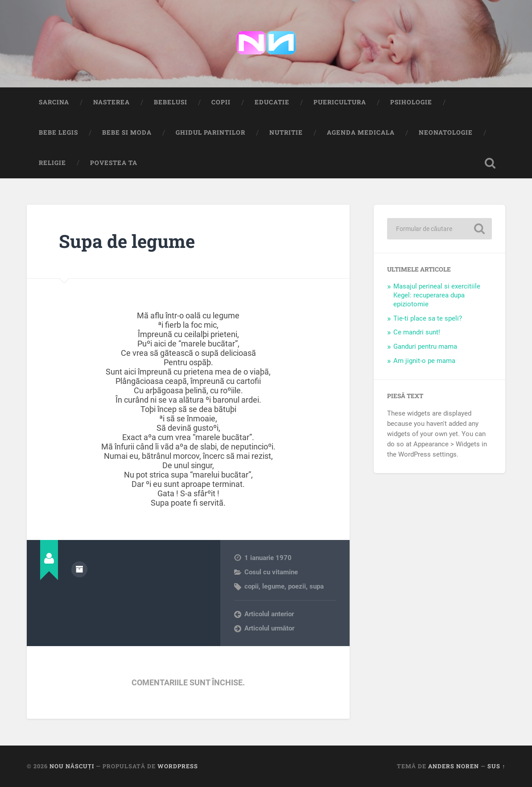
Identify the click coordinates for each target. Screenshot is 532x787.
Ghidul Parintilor (210, 132)
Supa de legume (127, 241)
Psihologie (411, 102)
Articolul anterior (269, 614)
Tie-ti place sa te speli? (428, 318)
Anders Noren (454, 766)
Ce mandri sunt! (417, 332)
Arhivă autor (79, 569)
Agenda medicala (361, 132)
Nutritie (286, 132)
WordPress (178, 766)
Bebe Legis (58, 132)
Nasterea (111, 102)
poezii (297, 586)
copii (252, 586)
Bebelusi (171, 102)
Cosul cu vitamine (271, 572)
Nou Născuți (72, 766)
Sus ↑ (496, 766)
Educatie (272, 102)
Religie (52, 163)
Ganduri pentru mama (425, 346)
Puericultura (340, 102)
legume (273, 586)
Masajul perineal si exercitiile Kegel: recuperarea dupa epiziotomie (437, 295)
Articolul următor (270, 628)
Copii (221, 102)
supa (317, 586)
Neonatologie (446, 132)
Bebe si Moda (127, 132)
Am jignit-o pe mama (424, 361)
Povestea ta (114, 163)
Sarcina (54, 102)
